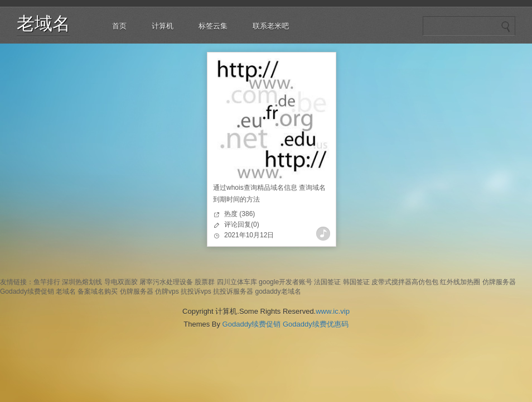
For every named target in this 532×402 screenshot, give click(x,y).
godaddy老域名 (278, 291)
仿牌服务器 (499, 282)
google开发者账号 (286, 282)
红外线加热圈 (460, 282)
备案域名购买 (98, 291)
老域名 (43, 23)
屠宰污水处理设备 (166, 282)
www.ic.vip (333, 311)
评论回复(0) (242, 224)
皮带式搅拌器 (391, 282)
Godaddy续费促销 (27, 291)
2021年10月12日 (249, 235)
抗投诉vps (196, 291)
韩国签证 (356, 282)
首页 (119, 26)
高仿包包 (425, 282)
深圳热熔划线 (82, 282)
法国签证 (327, 282)
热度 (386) (240, 214)
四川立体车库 (237, 282)
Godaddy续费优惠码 (316, 324)
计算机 (163, 26)
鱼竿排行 (47, 282)
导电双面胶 (121, 282)
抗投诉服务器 (233, 291)
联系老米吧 (271, 26)
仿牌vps (167, 291)
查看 (323, 234)
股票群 (205, 282)
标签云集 (213, 26)
